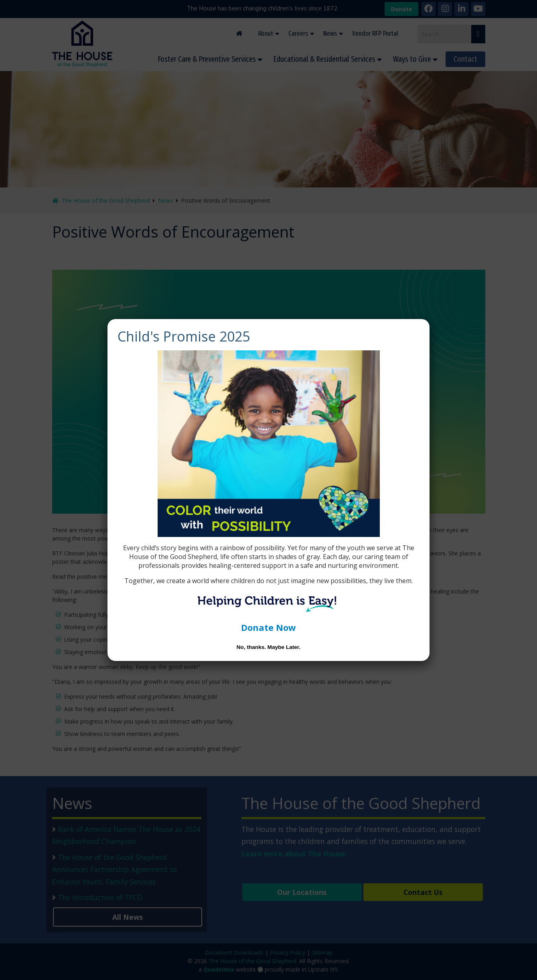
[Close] (421, 328)
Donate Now (268, 627)
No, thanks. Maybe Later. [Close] (268, 647)
